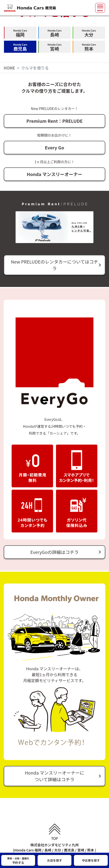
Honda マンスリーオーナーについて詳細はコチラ (55, 776)
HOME (9, 68)
